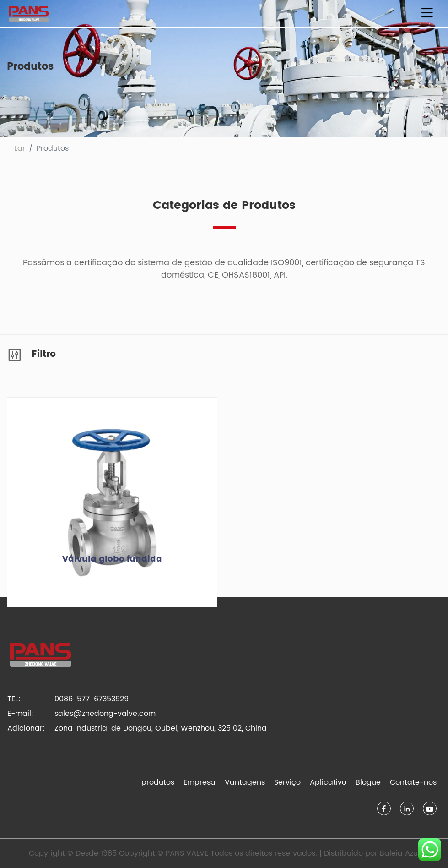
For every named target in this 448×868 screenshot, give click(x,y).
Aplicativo (328, 782)
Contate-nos (413, 782)
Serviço (287, 782)
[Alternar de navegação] (427, 14)
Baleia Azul (400, 853)
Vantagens (245, 782)
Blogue (368, 782)
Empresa (200, 782)
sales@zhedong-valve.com (105, 714)
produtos (158, 782)
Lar (20, 148)
